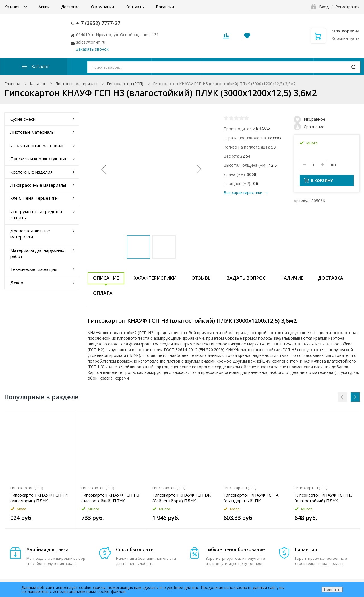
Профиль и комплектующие (39, 158)
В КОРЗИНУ (319, 182)
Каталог (13, 7)
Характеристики (155, 278)
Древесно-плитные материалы (30, 234)
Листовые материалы (76, 84)
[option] (40, 469)
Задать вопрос (246, 278)
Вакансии (165, 7)
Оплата (103, 293)
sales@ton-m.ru (91, 42)
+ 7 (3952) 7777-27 (98, 23)
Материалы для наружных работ (37, 253)
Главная (12, 84)
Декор (17, 283)
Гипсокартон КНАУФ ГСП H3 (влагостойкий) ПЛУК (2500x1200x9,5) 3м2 (324, 498)
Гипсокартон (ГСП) (125, 84)
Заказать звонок (92, 49)
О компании (103, 7)
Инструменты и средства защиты (36, 214)
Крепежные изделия (31, 172)
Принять (332, 589)
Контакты (135, 7)
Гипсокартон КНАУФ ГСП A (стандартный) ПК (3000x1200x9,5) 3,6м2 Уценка (251, 498)
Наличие (292, 278)
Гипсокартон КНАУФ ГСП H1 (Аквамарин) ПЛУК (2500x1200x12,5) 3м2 (39, 498)
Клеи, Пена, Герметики (34, 198)
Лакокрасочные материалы (38, 185)
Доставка (70, 7)
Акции (44, 7)
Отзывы (202, 278)
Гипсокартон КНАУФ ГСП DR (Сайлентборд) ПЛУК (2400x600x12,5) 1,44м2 (182, 498)
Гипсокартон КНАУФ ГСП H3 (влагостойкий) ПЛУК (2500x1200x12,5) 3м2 (110, 498)
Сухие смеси (23, 119)
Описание (106, 278)
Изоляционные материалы (38, 145)
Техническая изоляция (34, 269)
